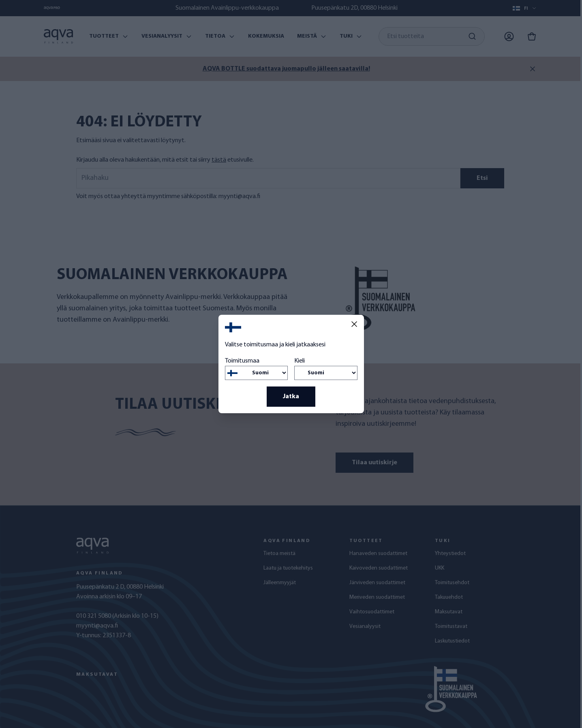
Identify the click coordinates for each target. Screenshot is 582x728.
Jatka (291, 397)
